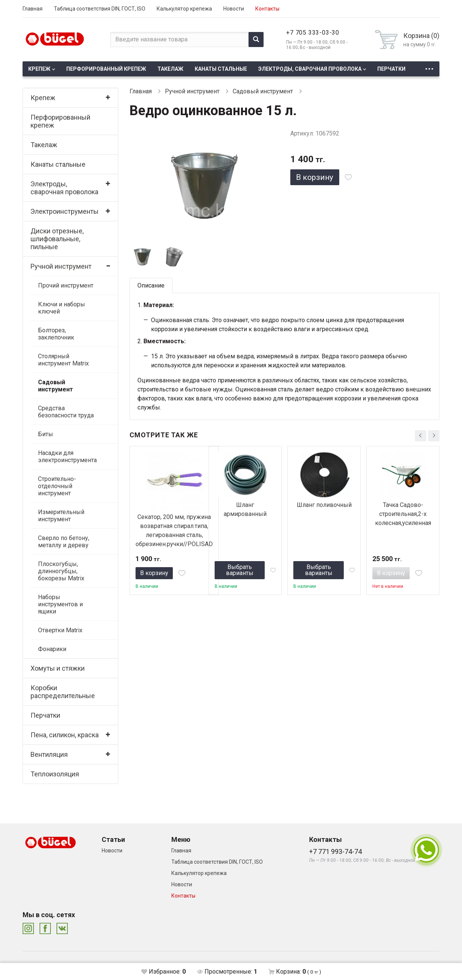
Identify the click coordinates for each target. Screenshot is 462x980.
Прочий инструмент (66, 285)
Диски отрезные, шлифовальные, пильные (57, 239)
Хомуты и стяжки (58, 668)
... (429, 67)
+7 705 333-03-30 (313, 33)
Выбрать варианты (240, 570)
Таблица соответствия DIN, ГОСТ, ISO (100, 9)
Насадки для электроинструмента (67, 457)
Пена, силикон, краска (65, 735)
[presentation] (421, 436)
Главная (33, 9)
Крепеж (39, 69)
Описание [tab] (151, 285)
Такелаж (170, 69)
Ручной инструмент (61, 266)
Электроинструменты (65, 211)
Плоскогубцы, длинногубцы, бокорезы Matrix (61, 571)
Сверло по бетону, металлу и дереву (64, 542)
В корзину (315, 177)
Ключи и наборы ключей (62, 308)
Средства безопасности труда (66, 412)
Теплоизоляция (55, 774)
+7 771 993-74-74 (335, 851)
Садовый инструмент (56, 386)
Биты (46, 434)
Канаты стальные (221, 69)
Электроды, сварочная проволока (310, 69)
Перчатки (391, 69)
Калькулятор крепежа (184, 9)
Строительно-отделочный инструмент (57, 486)
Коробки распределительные (63, 692)
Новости (234, 9)
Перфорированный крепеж (106, 69)
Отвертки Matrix (60, 630)
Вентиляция (49, 754)
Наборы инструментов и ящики (60, 604)
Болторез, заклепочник (56, 334)
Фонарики (52, 649)
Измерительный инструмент (61, 516)
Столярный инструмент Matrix (63, 360)
